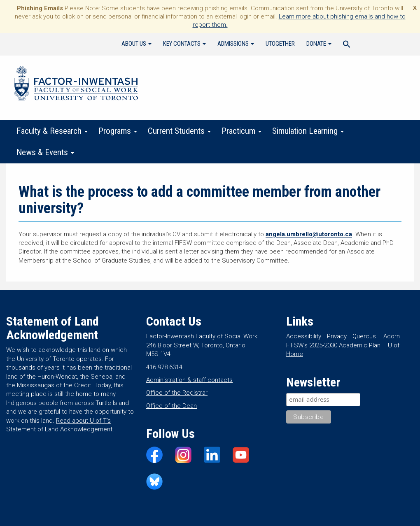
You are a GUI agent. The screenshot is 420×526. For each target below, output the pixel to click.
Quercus (364, 336)
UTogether (280, 44)
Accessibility (304, 336)
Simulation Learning (308, 131)
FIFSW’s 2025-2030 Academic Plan (333, 345)
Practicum (241, 131)
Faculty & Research (52, 131)
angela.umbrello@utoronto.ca (309, 234)
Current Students (179, 131)
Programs (118, 131)
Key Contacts (184, 44)
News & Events (45, 152)
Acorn (392, 336)
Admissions (236, 44)
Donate (319, 44)
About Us (136, 44)
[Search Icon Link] (347, 45)
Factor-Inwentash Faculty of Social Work (76, 85)
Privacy (337, 336)
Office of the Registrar (177, 393)
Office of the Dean (171, 406)
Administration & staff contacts (189, 380)
